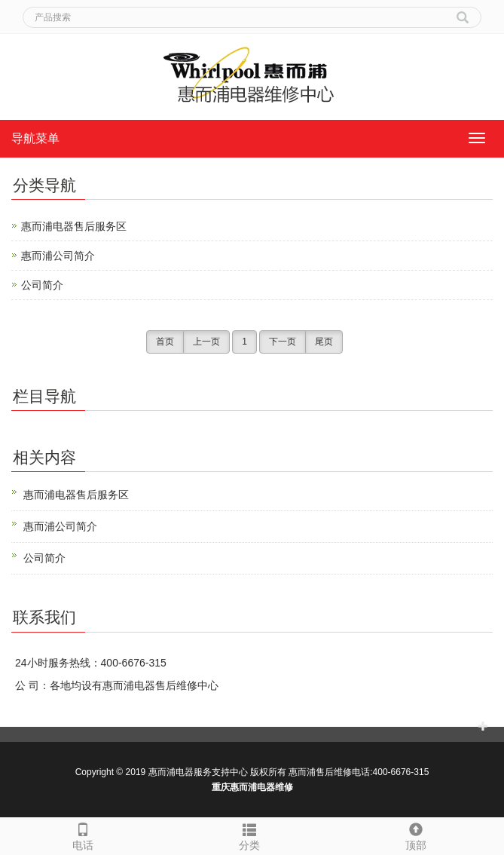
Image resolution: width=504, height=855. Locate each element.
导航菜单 (35, 138)
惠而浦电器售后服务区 (74, 226)
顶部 (416, 835)
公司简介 (42, 285)
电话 (83, 835)
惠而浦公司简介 (58, 256)
